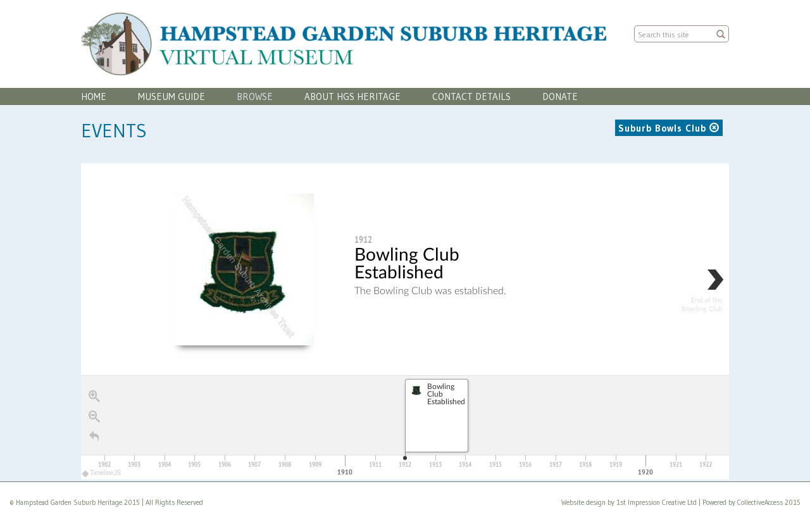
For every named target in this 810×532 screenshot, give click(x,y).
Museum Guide (171, 96)
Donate (560, 96)
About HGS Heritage (352, 96)
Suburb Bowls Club (669, 128)
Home (94, 96)
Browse (255, 96)
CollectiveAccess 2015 (769, 502)
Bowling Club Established (407, 264)
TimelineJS (102, 473)
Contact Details (471, 96)
